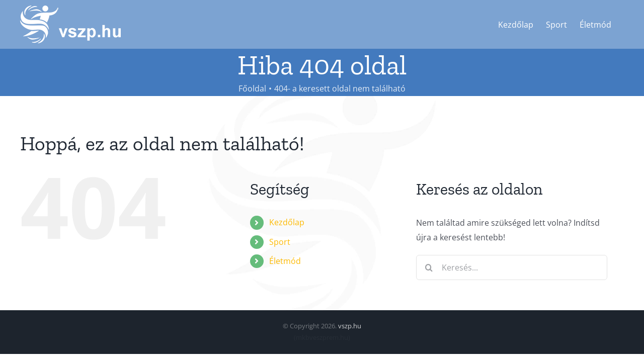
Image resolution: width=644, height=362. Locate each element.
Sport (280, 242)
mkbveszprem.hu (322, 337)
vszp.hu (350, 326)
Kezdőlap (287, 222)
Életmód (285, 261)
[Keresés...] (512, 267)
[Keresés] (429, 267)
